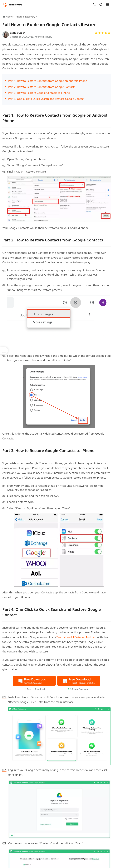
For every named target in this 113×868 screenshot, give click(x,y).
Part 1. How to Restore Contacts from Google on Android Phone (48, 81)
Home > (10, 17)
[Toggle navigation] (106, 4)
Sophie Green (18, 33)
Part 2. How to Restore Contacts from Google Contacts (42, 87)
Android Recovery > (27, 17)
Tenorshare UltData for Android (76, 637)
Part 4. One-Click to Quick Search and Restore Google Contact (46, 99)
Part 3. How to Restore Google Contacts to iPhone (39, 93)
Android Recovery (43, 37)
